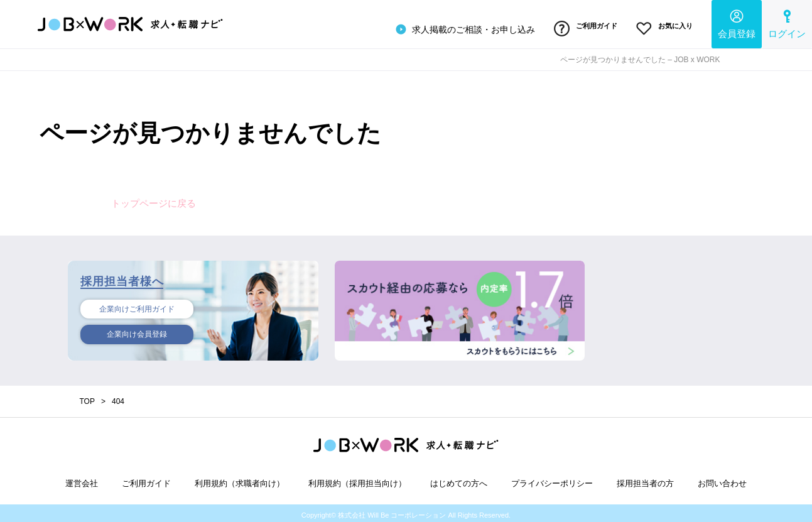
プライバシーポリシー (552, 480)
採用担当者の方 (645, 480)
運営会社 (82, 480)
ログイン (787, 22)
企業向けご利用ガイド (137, 306)
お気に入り (661, 27)
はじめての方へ (459, 480)
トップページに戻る (154, 199)
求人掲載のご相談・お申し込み (450, 28)
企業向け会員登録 (137, 333)
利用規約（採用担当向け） (357, 480)
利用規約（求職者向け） (240, 480)
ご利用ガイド (575, 27)
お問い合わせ (722, 480)
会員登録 (737, 22)
